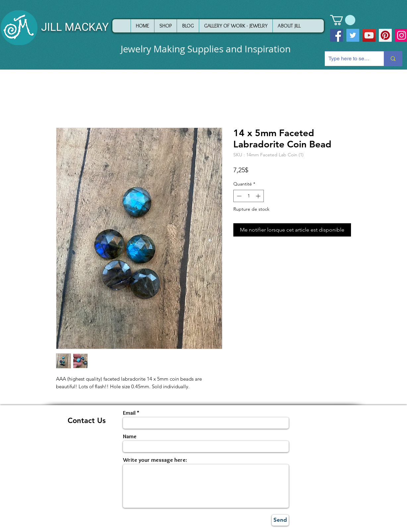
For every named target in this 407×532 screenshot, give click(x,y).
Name (130, 436)
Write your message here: (155, 460)
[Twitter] (353, 35)
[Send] (280, 520)
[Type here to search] (349, 59)
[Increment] (259, 196)
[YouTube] (369, 35)
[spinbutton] (249, 196)
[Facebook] (337, 35)
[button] (343, 20)
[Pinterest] (385, 35)
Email (129, 413)
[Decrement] (238, 196)
